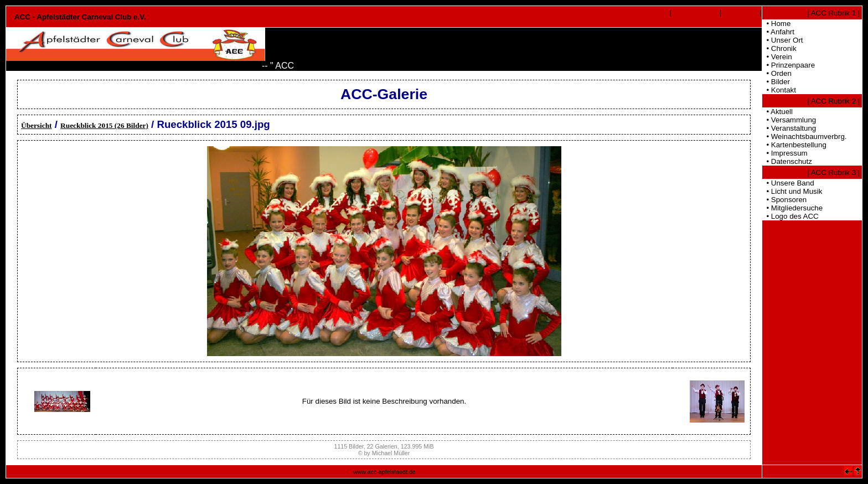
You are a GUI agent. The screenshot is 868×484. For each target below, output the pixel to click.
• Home (776, 24)
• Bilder (776, 82)
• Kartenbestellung (794, 145)
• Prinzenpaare (789, 65)
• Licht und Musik (792, 191)
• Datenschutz (787, 161)
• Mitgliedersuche (792, 208)
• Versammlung (789, 120)
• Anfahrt (778, 32)
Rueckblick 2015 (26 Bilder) (104, 125)
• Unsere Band (788, 183)
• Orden (777, 73)
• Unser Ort (783, 40)
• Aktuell (777, 112)
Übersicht (37, 125)
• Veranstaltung (789, 128)
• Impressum (785, 153)
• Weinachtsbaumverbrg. (805, 137)
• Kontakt (779, 90)
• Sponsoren (784, 200)
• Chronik (779, 48)
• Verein (777, 57)
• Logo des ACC (790, 216)
